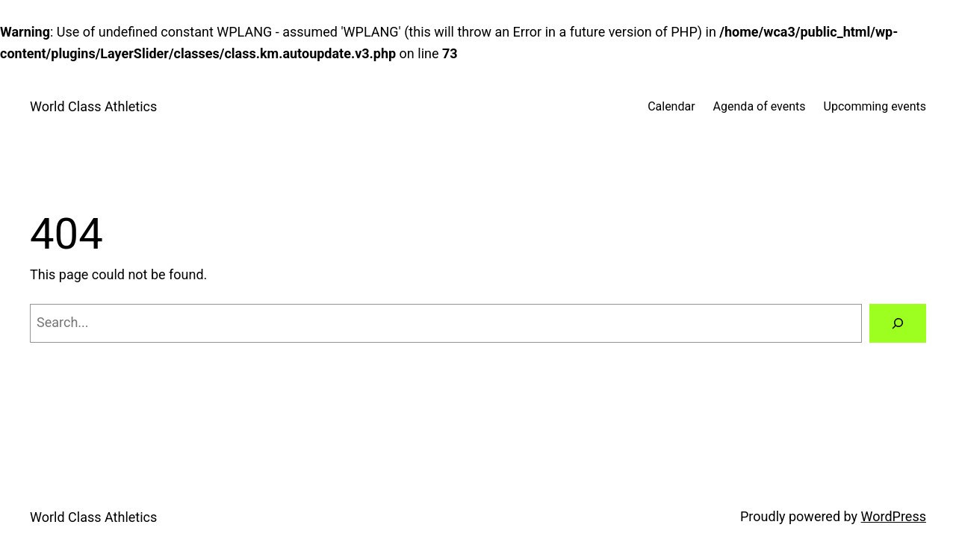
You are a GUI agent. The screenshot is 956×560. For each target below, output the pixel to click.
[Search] (898, 323)
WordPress (894, 516)
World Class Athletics (93, 106)
